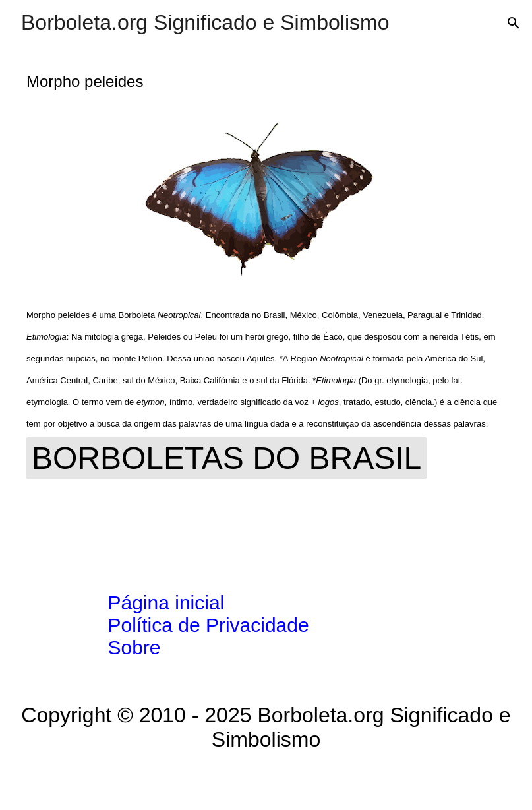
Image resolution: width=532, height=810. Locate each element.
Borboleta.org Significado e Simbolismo (205, 22)
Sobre (134, 647)
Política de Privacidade (209, 625)
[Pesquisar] (514, 23)
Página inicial (166, 603)
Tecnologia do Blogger (266, 781)
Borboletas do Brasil (226, 458)
